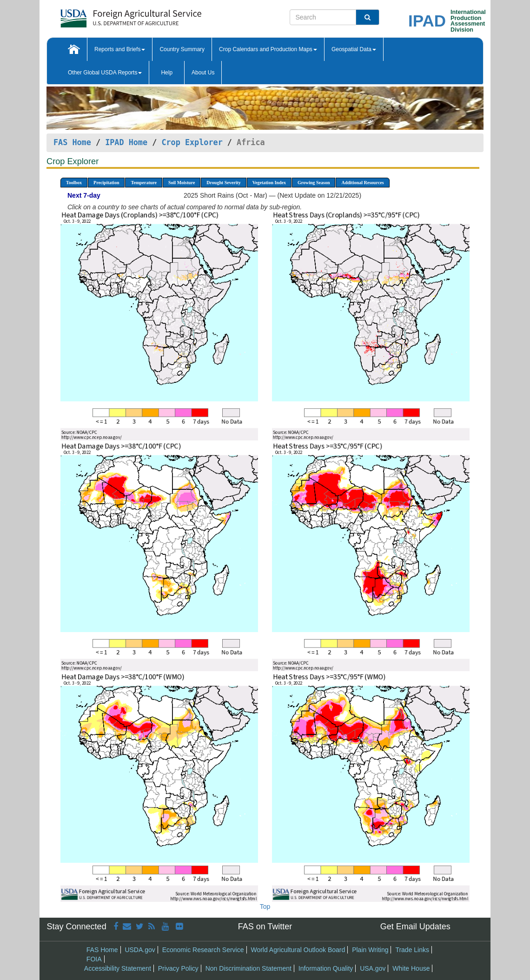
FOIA (94, 959)
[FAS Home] (108, 15)
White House (411, 968)
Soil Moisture (182, 183)
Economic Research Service (203, 950)
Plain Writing (370, 950)
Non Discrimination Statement (248, 968)
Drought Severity (223, 183)
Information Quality (326, 968)
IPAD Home (126, 142)
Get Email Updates (415, 927)
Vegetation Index (269, 183)
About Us (203, 73)
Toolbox (74, 183)
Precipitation (106, 183)
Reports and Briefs (120, 49)
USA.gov (373, 968)
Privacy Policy (178, 968)
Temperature (144, 183)
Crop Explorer (192, 142)
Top (265, 907)
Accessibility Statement (118, 968)
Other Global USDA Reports (105, 73)
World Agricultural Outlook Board (298, 950)
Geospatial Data (354, 49)
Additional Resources (362, 183)
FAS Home (72, 142)
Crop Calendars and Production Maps (268, 49)
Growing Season (314, 183)
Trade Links (412, 950)
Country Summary (182, 49)
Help (167, 73)
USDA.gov (140, 950)
